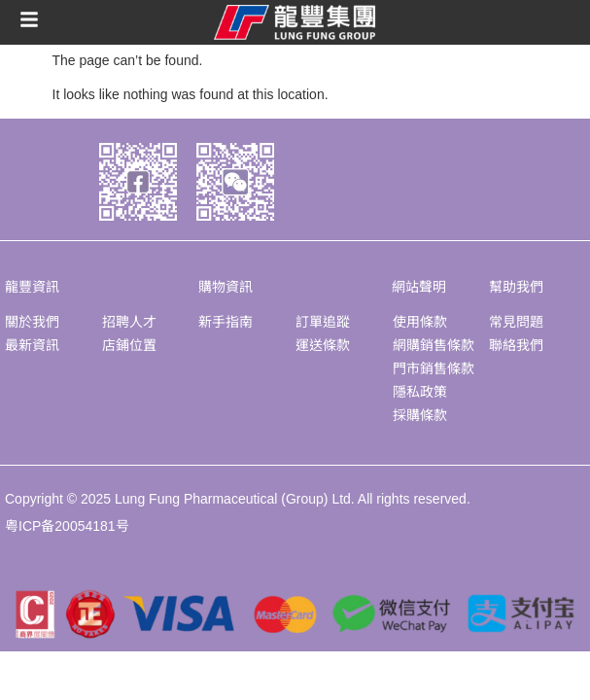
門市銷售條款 (434, 368)
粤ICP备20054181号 (67, 526)
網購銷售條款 (434, 345)
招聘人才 (129, 322)
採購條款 (420, 415)
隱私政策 (420, 392)
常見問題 (516, 322)
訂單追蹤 (323, 322)
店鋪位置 (129, 345)
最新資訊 (32, 345)
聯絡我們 (516, 345)
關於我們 (32, 322)
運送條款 (323, 345)
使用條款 (420, 322)
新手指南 (226, 322)
